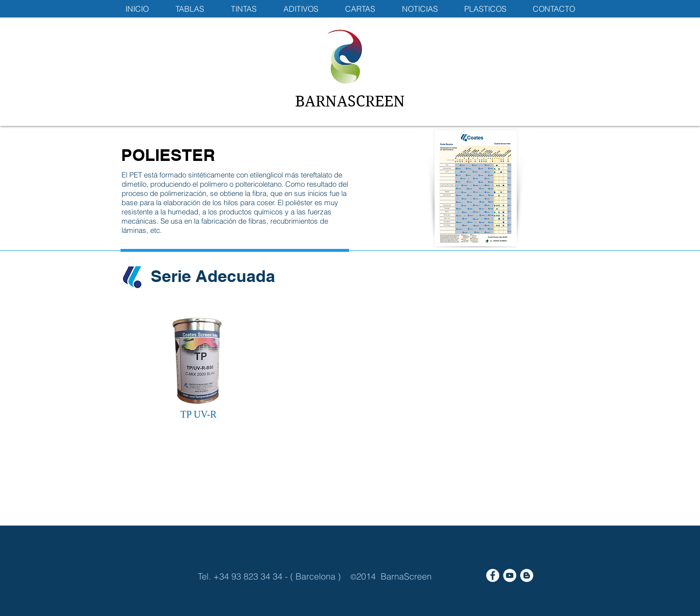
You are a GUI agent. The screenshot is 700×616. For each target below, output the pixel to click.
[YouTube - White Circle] (510, 575)
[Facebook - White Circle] (493, 575)
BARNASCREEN (350, 101)
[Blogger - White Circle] (527, 575)
